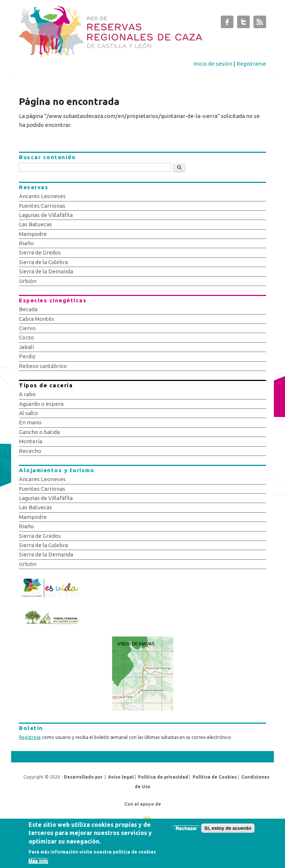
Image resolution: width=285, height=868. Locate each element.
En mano (30, 422)
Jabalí (26, 347)
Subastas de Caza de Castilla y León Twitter (243, 24)
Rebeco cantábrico (43, 366)
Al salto (28, 413)
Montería (31, 441)
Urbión (28, 281)
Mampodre (33, 234)
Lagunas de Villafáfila (46, 215)
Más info (38, 864)
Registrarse (251, 64)
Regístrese (30, 737)
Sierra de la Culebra (43, 262)
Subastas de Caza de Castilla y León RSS (260, 24)
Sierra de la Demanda (46, 271)
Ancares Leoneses (42, 196)
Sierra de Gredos (40, 252)
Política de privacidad (163, 777)
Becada (28, 309)
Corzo (27, 337)
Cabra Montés (37, 319)
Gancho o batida (39, 432)
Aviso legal (121, 777)
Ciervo (27, 328)
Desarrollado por (83, 777)
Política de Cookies (215, 777)
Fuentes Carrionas (42, 206)
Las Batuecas (35, 224)
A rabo (27, 394)
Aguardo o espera (41, 404)
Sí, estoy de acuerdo (228, 832)
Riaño (26, 243)
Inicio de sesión (213, 64)
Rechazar (186, 832)
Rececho (30, 451)
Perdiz (27, 356)
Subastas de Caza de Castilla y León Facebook (227, 24)
